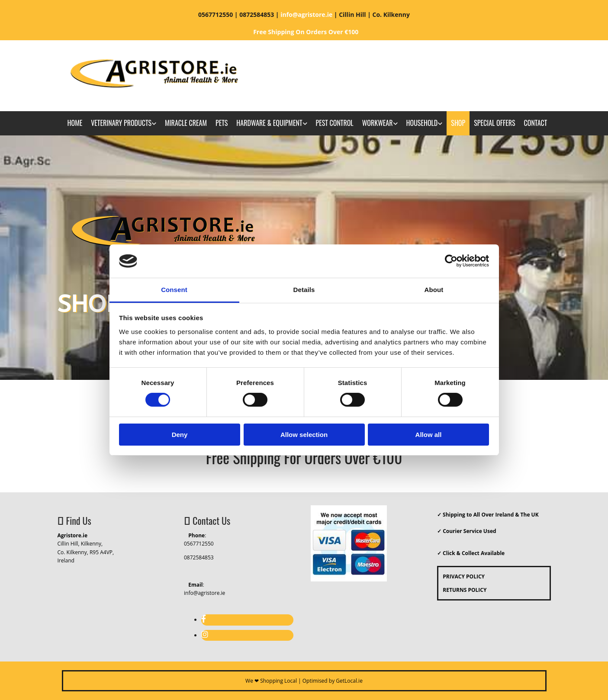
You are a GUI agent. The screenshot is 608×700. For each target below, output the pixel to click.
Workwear (378, 123)
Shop (458, 123)
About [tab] (434, 290)
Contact (536, 123)
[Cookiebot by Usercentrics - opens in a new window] (451, 261)
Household (422, 123)
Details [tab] (304, 290)
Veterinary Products (121, 123)
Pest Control (335, 123)
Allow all (429, 435)
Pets (222, 123)
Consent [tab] (174, 290)
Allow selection (304, 435)
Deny (180, 435)
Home (75, 123)
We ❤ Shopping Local (271, 681)
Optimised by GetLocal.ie (333, 681)
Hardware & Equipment (269, 123)
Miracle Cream (186, 123)
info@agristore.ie (204, 593)
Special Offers (494, 123)
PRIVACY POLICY (462, 576)
